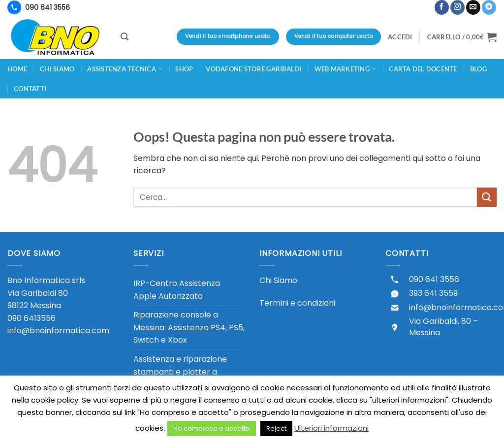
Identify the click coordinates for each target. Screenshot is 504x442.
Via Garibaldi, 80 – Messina (443, 327)
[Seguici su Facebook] (442, 7)
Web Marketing (346, 69)
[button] (429, 3)
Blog (478, 69)
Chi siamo (57, 69)
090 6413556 (31, 318)
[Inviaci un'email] (473, 7)
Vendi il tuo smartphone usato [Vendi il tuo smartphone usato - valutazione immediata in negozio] (228, 36)
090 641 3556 (434, 280)
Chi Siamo (278, 280)
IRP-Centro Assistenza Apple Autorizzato (177, 290)
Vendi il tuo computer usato (333, 36)
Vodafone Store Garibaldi (253, 69)
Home (17, 69)
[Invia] (487, 197)
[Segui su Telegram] (489, 7)
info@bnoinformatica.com (58, 331)
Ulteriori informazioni (331, 428)
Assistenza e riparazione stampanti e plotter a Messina (180, 372)
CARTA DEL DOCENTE (423, 69)
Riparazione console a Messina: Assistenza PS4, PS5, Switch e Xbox (189, 327)
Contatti (30, 89)
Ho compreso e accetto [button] (212, 428)
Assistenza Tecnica (125, 69)
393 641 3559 (433, 293)
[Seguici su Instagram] (457, 7)
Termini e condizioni (297, 303)
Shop (184, 69)
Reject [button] (276, 428)
